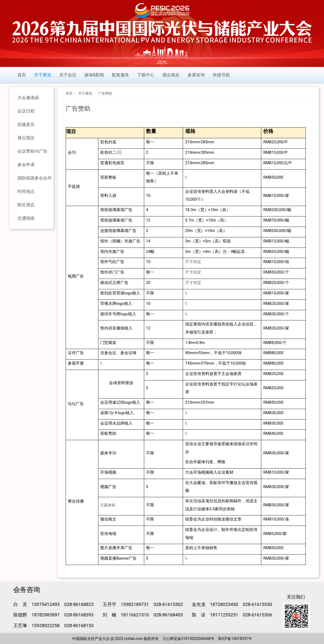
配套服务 (121, 75)
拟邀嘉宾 (26, 124)
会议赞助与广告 (32, 151)
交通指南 (26, 218)
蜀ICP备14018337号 (235, 639)
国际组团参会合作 (35, 178)
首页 (22, 75)
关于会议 (68, 75)
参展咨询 (196, 75)
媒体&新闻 (94, 75)
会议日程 (26, 111)
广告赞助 (105, 93)
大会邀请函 (28, 98)
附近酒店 (26, 205)
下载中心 (146, 75)
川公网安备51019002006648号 (188, 639)
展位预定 (26, 138)
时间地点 (26, 191)
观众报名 (171, 75)
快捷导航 (221, 75)
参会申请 (26, 165)
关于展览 (43, 75)
